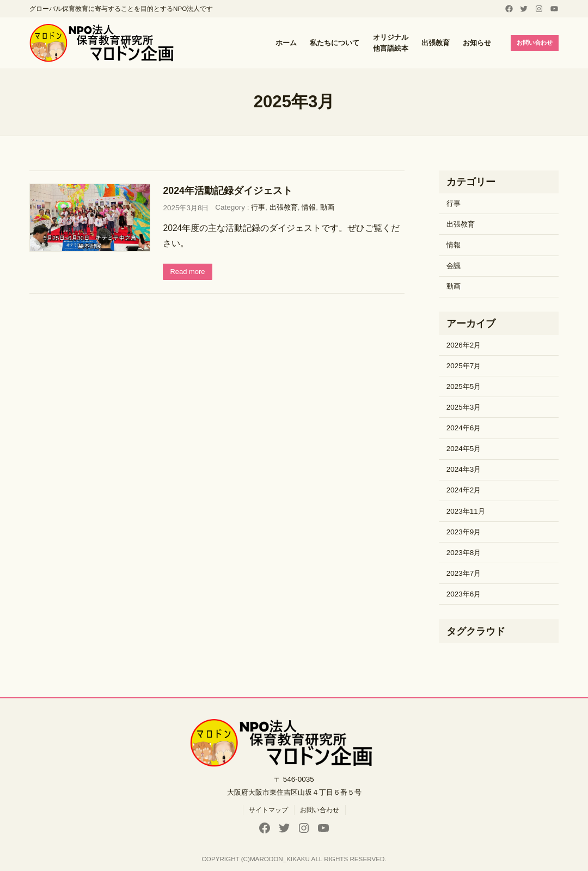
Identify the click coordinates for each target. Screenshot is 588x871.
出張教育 (284, 207)
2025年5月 (464, 386)
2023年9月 (464, 532)
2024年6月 (464, 428)
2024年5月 (464, 449)
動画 (327, 207)
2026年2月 (464, 345)
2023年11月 (466, 511)
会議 (454, 266)
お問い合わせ (532, 43)
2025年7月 (464, 366)
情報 (309, 207)
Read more (189, 272)
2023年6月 (464, 594)
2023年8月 (464, 553)
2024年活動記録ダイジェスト (228, 191)
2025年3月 (464, 407)
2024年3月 (464, 469)
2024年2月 (464, 490)
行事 (258, 207)
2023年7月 (464, 573)
